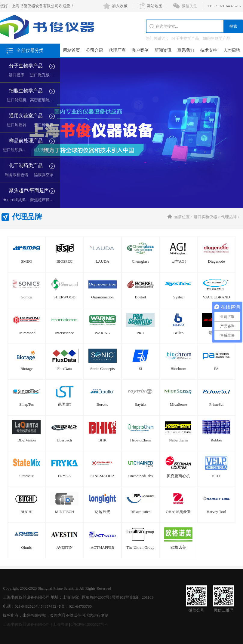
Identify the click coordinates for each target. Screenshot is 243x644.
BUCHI (26, 512)
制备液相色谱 (17, 175)
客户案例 (140, 50)
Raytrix (140, 404)
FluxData (64, 369)
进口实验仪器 (205, 217)
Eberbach (65, 440)
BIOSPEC (65, 261)
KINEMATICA (102, 476)
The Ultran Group (140, 547)
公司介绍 (94, 50)
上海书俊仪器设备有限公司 (26, 624)
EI (140, 369)
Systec (178, 297)
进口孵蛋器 (44, 125)
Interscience (65, 333)
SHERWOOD (65, 297)
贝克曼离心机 (178, 476)
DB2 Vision (26, 440)
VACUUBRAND (217, 297)
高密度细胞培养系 (46, 100)
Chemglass (140, 261)
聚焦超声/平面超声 (29, 190)
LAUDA (103, 261)
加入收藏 (120, 6)
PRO (140, 333)
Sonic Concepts (102, 369)
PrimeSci (217, 404)
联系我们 (186, 50)
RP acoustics (140, 512)
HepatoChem (141, 440)
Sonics (27, 297)
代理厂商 (117, 50)
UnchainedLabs (140, 476)
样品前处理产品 (26, 140)
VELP (216, 476)
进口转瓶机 (17, 100)
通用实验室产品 (26, 116)
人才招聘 (232, 50)
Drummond (26, 333)
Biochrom (178, 369)
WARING (103, 333)
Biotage (26, 369)
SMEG (26, 261)
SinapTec (26, 404)
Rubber (216, 440)
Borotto (103, 404)
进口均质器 (17, 125)
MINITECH (65, 512)
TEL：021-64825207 (225, 6)
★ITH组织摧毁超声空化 (24, 200)
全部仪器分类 (30, 50)
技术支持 (209, 50)
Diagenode (216, 261)
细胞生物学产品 (217, 38)
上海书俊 (60, 624)
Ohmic (26, 547)
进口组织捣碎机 (17, 150)
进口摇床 (17, 75)
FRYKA (65, 476)
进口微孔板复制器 (46, 75)
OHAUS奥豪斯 (178, 512)
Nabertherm (178, 440)
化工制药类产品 (26, 165)
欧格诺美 (178, 547)
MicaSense (178, 404)
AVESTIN (64, 547)
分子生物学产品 (185, 38)
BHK (102, 440)
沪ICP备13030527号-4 (89, 624)
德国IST (65, 404)
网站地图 (155, 6)
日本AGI (178, 261)
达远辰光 (103, 512)
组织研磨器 (44, 150)
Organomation (102, 297)
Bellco (178, 333)
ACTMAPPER (103, 547)
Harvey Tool (216, 512)
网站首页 (72, 50)
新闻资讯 (163, 50)
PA (216, 369)
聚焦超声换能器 (44, 200)
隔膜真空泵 (44, 175)
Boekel (141, 297)
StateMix (26, 476)
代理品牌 (229, 217)
